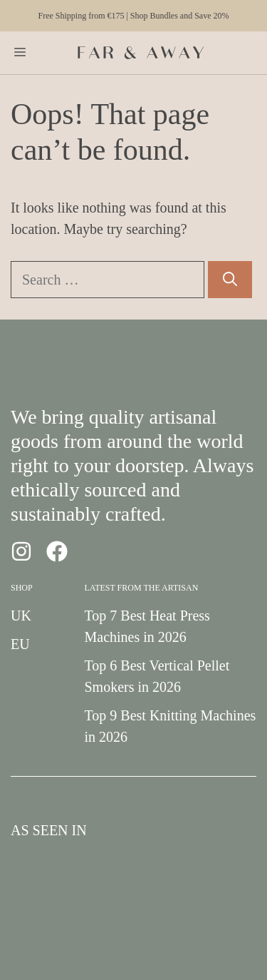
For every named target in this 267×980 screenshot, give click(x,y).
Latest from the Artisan (142, 588)
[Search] (230, 280)
